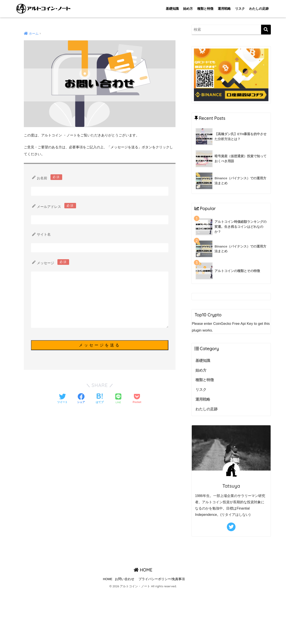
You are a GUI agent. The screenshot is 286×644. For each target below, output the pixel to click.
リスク (240, 9)
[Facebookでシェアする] (81, 399)
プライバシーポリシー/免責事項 (162, 579)
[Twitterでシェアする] (62, 399)
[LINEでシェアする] (118, 399)
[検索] (266, 30)
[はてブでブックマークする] (100, 399)
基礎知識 (172, 9)
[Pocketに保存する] (137, 399)
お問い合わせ (125, 579)
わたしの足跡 (259, 9)
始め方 (188, 9)
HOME (143, 570)
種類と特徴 (205, 9)
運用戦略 (224, 9)
